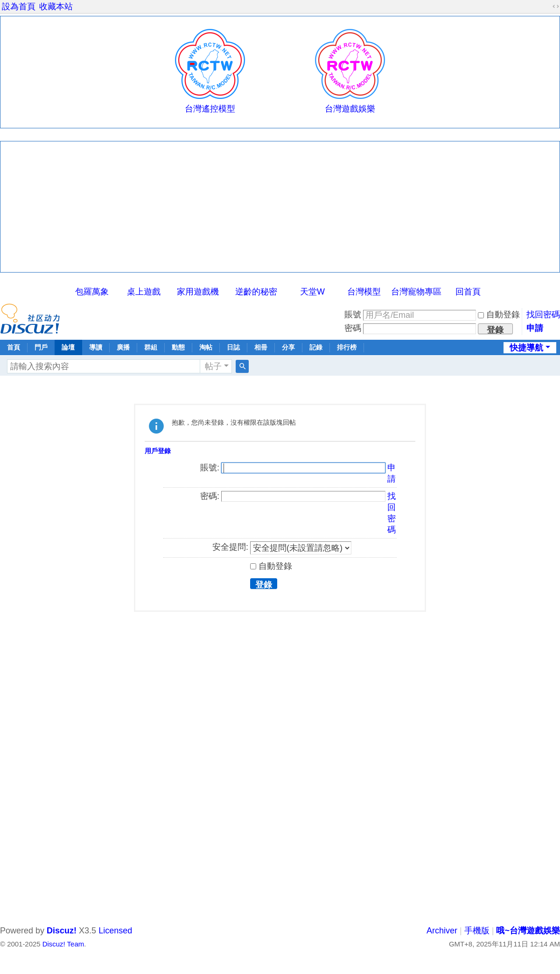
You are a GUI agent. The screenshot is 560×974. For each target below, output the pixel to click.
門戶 (41, 347)
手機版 (477, 931)
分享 (288, 347)
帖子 (213, 366)
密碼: (210, 496)
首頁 (14, 347)
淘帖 (206, 347)
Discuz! (62, 931)
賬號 (353, 315)
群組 (151, 347)
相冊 (261, 347)
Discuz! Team (63, 944)
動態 (178, 347)
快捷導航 (526, 348)
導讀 (96, 347)
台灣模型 (364, 292)
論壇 (68, 347)
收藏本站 (56, 7)
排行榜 (347, 347)
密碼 (353, 328)
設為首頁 (19, 7)
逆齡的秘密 (256, 292)
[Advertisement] (280, 207)
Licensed (115, 931)
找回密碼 (543, 315)
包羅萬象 (92, 292)
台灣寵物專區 (416, 292)
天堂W (312, 292)
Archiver (442, 931)
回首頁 (468, 292)
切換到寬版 (556, 7)
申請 (535, 328)
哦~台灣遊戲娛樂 (528, 931)
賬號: (210, 468)
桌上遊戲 (144, 292)
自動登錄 (499, 315)
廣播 (123, 347)
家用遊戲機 (198, 292)
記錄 (316, 347)
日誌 (233, 347)
